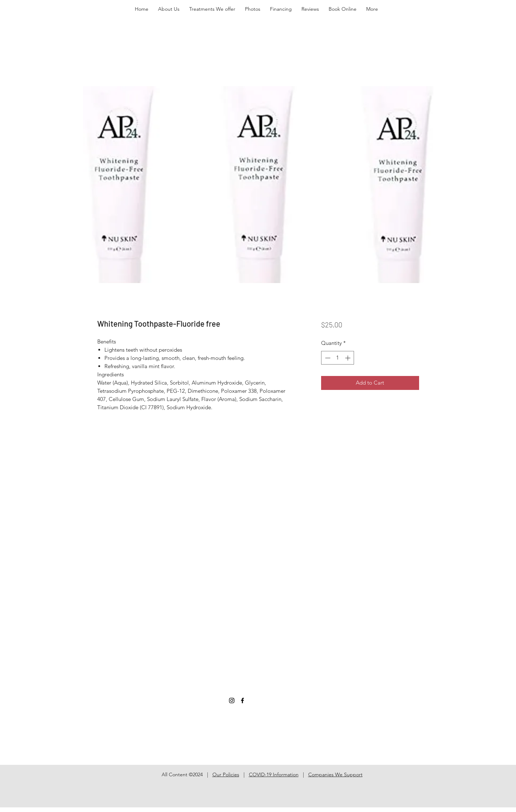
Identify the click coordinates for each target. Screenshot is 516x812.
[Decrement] (327, 358)
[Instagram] (232, 700)
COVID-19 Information (274, 774)
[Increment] (348, 358)
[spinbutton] (338, 358)
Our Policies (226, 774)
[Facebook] (242, 700)
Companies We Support (335, 774)
